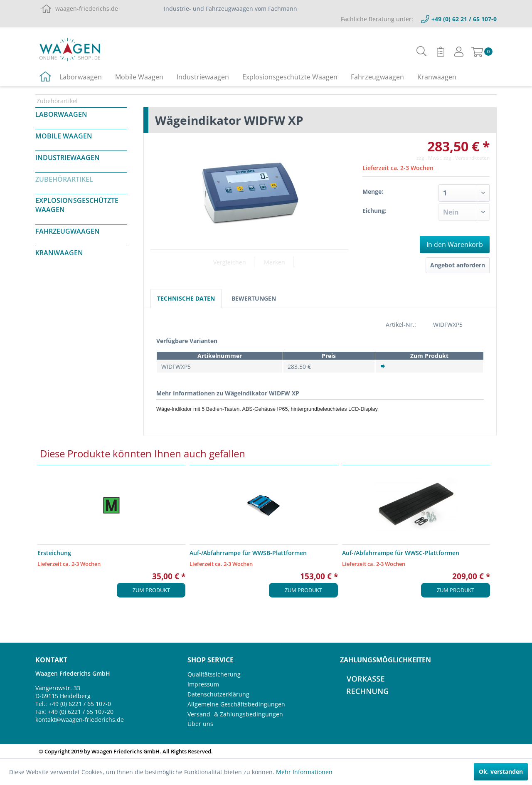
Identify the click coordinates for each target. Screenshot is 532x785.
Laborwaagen (61, 114)
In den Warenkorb (455, 244)
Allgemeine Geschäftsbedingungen (236, 704)
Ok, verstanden (501, 771)
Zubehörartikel (64, 179)
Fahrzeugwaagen (68, 231)
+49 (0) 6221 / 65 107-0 (80, 704)
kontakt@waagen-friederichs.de (80, 720)
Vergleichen (230, 262)
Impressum (203, 684)
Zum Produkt (151, 590)
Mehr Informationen (304, 772)
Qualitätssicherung (214, 674)
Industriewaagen (68, 158)
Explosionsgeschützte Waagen (77, 205)
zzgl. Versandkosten (467, 158)
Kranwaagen (59, 253)
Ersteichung (54, 553)
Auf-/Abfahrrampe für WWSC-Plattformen (401, 553)
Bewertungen (254, 298)
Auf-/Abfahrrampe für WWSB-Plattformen (248, 553)
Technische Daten (186, 298)
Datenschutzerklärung (218, 694)
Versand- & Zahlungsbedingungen (235, 714)
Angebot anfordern (458, 265)
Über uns (200, 724)
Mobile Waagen (64, 136)
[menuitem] (422, 51)
